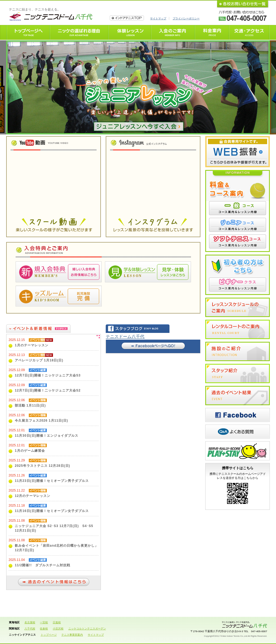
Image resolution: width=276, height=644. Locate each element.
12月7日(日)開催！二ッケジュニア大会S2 (48, 390)
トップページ (49, 635)
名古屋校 (30, 622)
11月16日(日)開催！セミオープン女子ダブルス (52, 511)
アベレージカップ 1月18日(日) (39, 360)
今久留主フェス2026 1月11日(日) (41, 421)
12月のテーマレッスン (33, 496)
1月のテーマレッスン (32, 345)
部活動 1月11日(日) (30, 405)
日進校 (57, 622)
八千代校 (30, 629)
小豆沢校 (58, 629)
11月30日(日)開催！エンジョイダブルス (47, 436)
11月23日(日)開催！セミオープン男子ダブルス (52, 481)
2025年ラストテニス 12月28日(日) (43, 466)
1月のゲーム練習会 (30, 451)
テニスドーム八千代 (125, 337)
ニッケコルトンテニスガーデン (87, 629)
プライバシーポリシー (186, 18)
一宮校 (44, 622)
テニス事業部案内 (72, 635)
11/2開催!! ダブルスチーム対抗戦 (43, 565)
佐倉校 (44, 629)
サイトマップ (158, 18)
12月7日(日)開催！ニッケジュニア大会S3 (48, 375)
